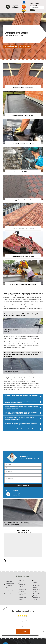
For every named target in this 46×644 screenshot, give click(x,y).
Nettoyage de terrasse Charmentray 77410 (23, 592)
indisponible (15, 6)
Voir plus (23, 631)
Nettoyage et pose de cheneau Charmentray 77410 (10, 585)
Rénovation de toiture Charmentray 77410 (23, 584)
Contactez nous (25, 46)
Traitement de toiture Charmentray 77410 (9, 593)
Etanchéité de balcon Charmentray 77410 (37, 597)
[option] (23, 622)
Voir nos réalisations (10, 46)
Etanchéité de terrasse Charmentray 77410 (37, 588)
